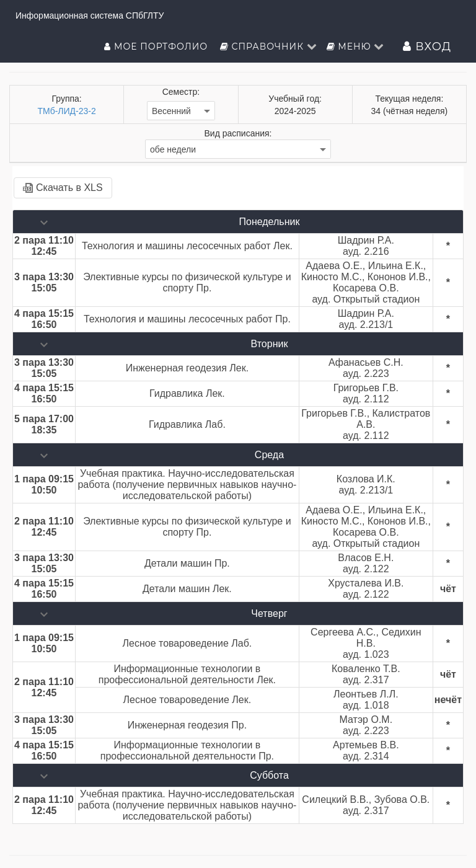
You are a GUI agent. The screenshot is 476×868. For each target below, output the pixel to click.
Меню (356, 46)
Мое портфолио (157, 46)
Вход (427, 46)
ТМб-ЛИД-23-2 (66, 111)
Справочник (269, 46)
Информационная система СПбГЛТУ (90, 15)
